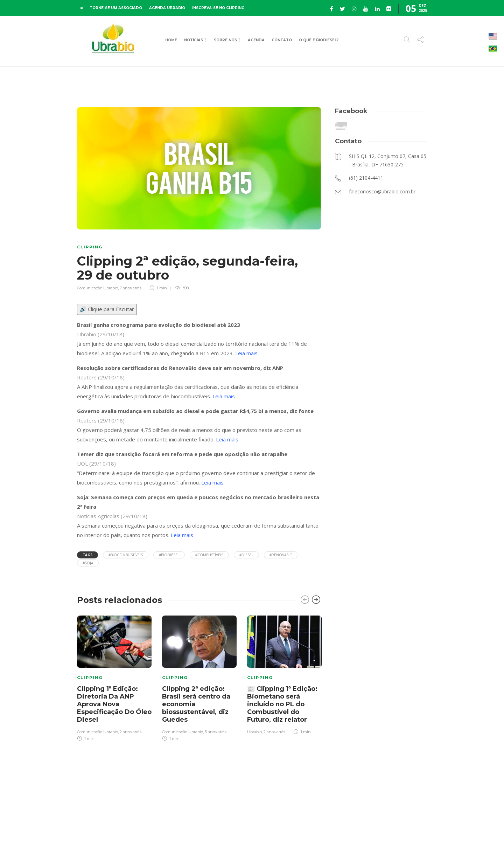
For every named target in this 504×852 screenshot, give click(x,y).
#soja (88, 563)
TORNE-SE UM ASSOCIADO (116, 8)
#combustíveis (209, 555)
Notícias (194, 40)
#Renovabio (281, 555)
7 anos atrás (131, 288)
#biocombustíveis (126, 555)
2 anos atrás (131, 732)
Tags (87, 555)
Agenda (256, 40)
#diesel (246, 555)
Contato (282, 40)
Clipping (90, 247)
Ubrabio (254, 732)
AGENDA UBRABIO (167, 8)
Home (171, 40)
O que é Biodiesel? (319, 40)
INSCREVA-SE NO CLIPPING (218, 8)
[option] (114, 677)
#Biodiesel (169, 555)
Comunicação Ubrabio (97, 288)
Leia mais (246, 353)
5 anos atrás (216, 732)
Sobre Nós (225, 40)
